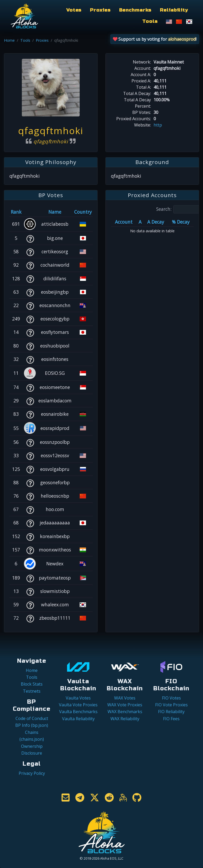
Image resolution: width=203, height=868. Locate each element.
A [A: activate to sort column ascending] (140, 222)
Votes (74, 10)
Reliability (174, 10)
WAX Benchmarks (125, 712)
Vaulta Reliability (78, 719)
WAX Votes (125, 698)
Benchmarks (135, 10)
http (158, 125)
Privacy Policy (32, 773)
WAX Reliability (125, 719)
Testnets (32, 691)
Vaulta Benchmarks (78, 712)
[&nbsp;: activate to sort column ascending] (30, 212)
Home (9, 40)
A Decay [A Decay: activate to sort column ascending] (156, 222)
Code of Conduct (32, 718)
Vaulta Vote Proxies (78, 705)
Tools (150, 21)
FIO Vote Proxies (171, 705)
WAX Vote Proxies (125, 705)
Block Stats (32, 684)
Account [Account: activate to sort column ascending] (124, 222)
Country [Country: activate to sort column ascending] (83, 212)
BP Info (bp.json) (32, 725)
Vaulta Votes (78, 698)
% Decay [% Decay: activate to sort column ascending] (181, 222)
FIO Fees (171, 719)
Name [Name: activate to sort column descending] (55, 212)
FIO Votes (171, 698)
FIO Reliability (171, 712)
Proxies (100, 10)
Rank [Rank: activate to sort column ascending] (16, 212)
